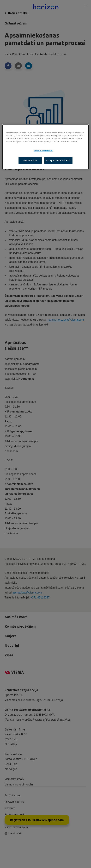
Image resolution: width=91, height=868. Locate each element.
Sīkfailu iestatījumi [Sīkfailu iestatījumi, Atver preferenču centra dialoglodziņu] (44, 151)
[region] (45, 147)
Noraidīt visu (30, 160)
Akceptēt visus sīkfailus (58, 160)
